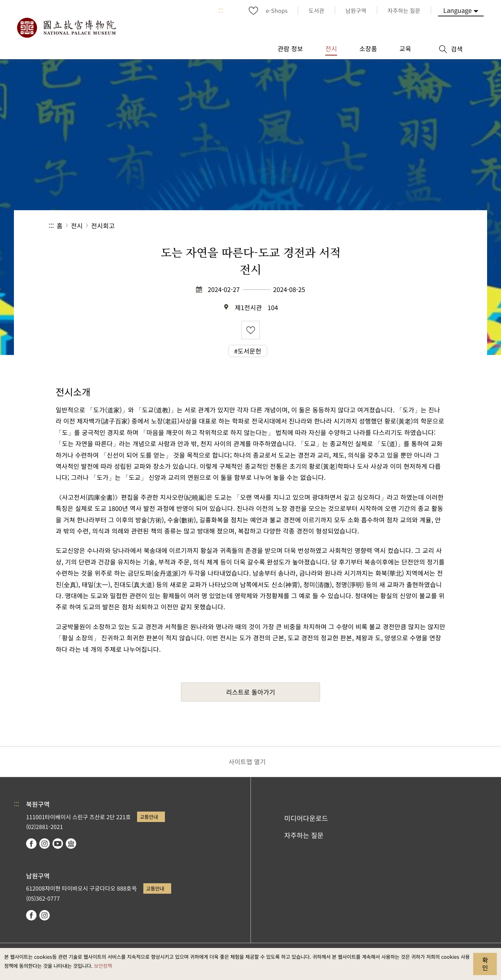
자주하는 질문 (304, 835)
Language (458, 10)
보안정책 (103, 966)
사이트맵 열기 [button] (247, 761)
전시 (77, 226)
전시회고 (103, 226)
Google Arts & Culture (71, 844)
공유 (376, 226)
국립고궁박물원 (66, 28)
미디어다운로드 (306, 818)
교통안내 (149, 817)
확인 (485, 964)
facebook (31, 844)
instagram (45, 844)
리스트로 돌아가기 (251, 692)
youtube (58, 844)
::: (221, 10)
